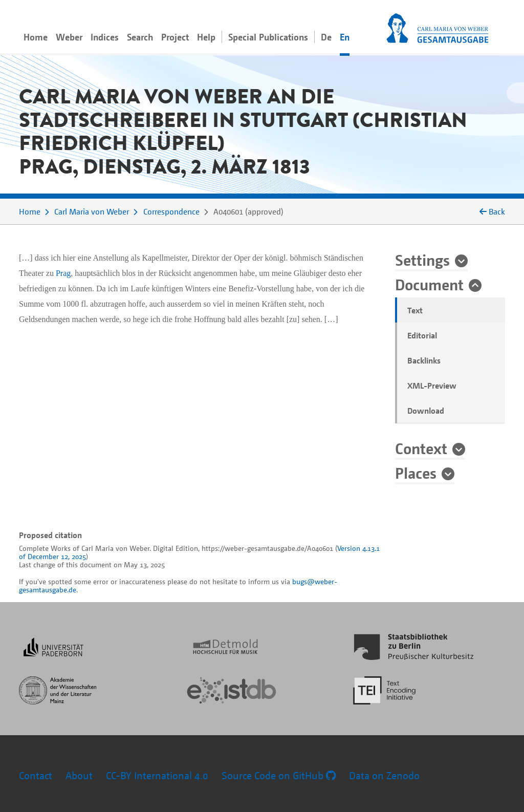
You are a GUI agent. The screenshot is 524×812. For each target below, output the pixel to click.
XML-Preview (432, 386)
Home (36, 37)
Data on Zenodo (384, 775)
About (79, 775)
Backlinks (424, 360)
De (326, 37)
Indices (105, 37)
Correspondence (171, 211)
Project (175, 37)
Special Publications (268, 37)
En (345, 37)
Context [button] (421, 448)
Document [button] (429, 284)
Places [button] (416, 473)
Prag (63, 273)
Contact (36, 775)
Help (206, 37)
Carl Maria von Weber (92, 211)
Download (426, 411)
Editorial (422, 335)
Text (415, 310)
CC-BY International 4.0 (157, 775)
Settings (422, 260)
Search (140, 37)
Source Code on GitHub (279, 775)
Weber (69, 37)
